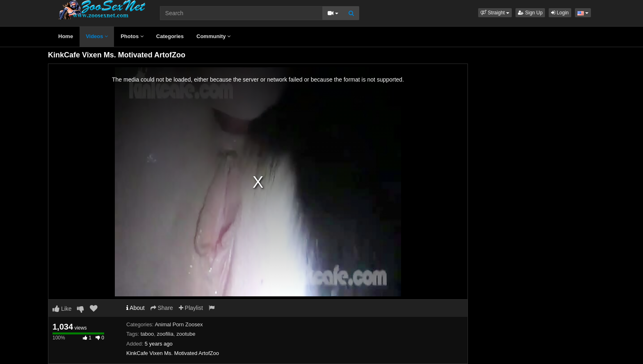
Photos (132, 36)
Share (162, 308)
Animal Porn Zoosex (179, 324)
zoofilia (165, 334)
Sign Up (530, 13)
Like (62, 309)
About (136, 308)
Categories (170, 36)
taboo (147, 334)
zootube (186, 334)
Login (560, 13)
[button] (495, 13)
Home (66, 36)
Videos (97, 36)
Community (213, 36)
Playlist (191, 308)
